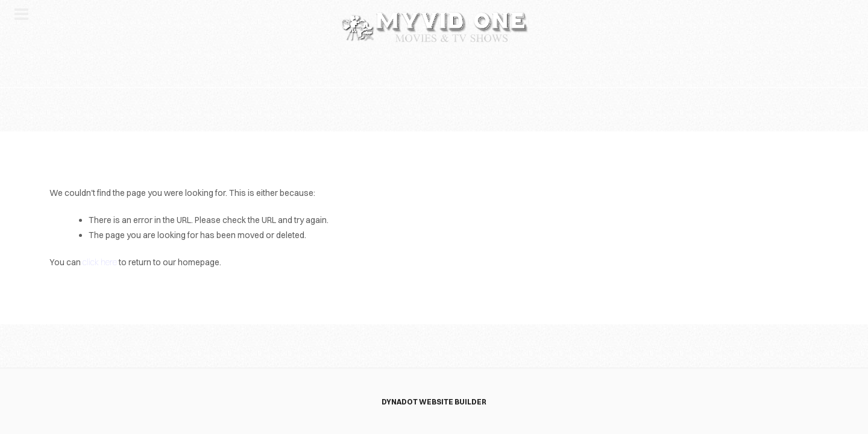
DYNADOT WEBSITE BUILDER (434, 402)
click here (100, 262)
